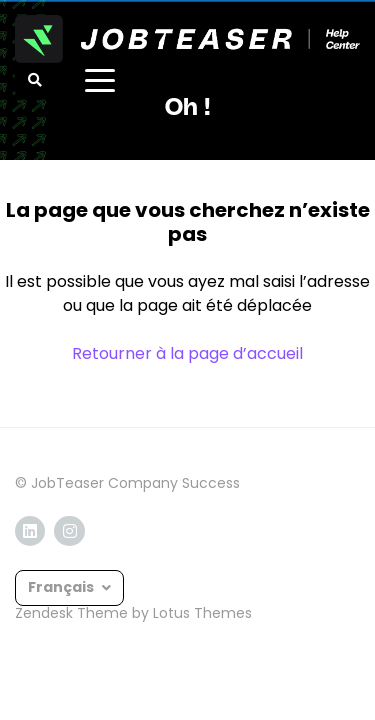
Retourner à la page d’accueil (187, 353)
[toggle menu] (100, 80)
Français (62, 587)
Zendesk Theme (71, 613)
